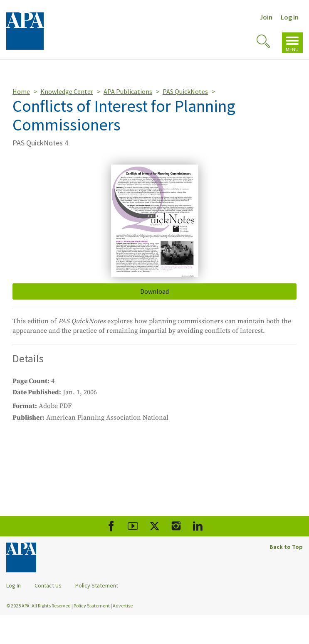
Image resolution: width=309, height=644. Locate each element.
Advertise (123, 606)
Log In (290, 17)
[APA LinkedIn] (198, 526)
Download (154, 291)
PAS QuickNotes (185, 91)
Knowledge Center (67, 91)
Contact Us (48, 585)
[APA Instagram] (176, 526)
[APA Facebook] (111, 526)
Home (21, 91)
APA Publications (128, 91)
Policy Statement (97, 585)
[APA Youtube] (133, 526)
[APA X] (154, 526)
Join (266, 17)
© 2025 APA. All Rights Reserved (39, 606)
